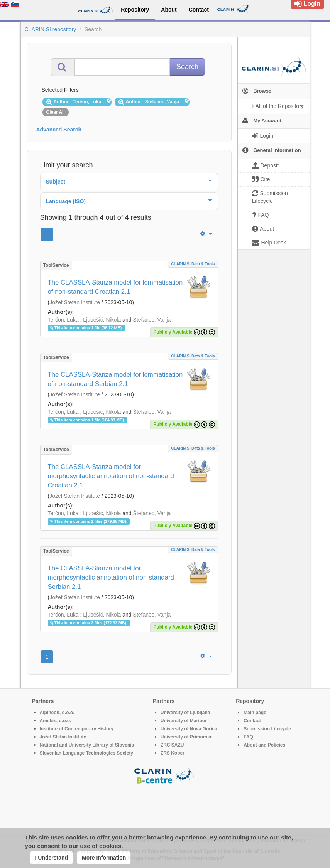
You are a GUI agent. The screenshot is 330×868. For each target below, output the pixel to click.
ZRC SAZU (172, 745)
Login (307, 4)
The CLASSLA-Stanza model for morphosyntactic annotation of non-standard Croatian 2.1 (111, 476)
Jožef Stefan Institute (75, 302)
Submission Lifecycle (267, 729)
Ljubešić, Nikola (102, 320)
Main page (255, 713)
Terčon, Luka (63, 320)
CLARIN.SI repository (51, 29)
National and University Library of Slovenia (87, 745)
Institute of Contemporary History (77, 729)
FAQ (248, 737)
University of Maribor (184, 721)
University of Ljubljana (185, 713)
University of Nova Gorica (189, 729)
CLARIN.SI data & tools (193, 264)
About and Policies (264, 745)
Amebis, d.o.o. (56, 721)
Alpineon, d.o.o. (57, 713)
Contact (252, 721)
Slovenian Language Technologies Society (87, 753)
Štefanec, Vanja (152, 320)
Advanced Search (59, 130)
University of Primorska (187, 737)
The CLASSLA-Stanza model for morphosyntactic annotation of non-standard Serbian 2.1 (111, 577)
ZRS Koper (173, 753)
